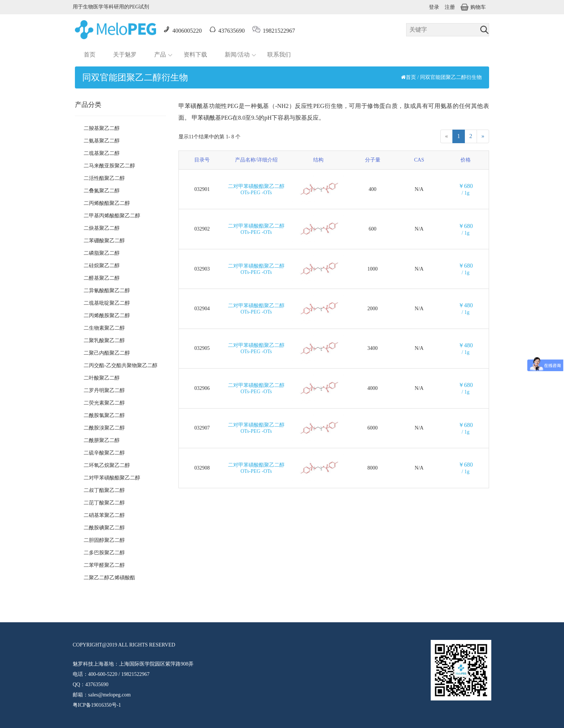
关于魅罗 (125, 55)
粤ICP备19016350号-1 (97, 705)
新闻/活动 (237, 55)
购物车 (473, 7)
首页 (90, 55)
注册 (450, 7)
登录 (434, 7)
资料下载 (195, 55)
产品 (160, 55)
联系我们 (279, 55)
